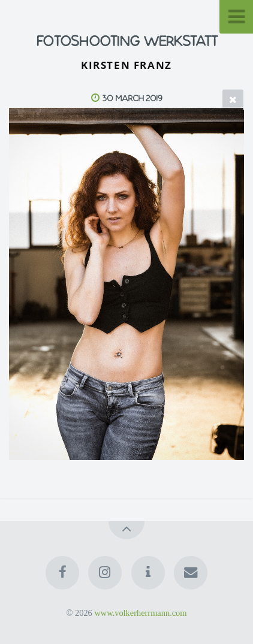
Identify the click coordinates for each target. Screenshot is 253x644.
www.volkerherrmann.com (140, 613)
